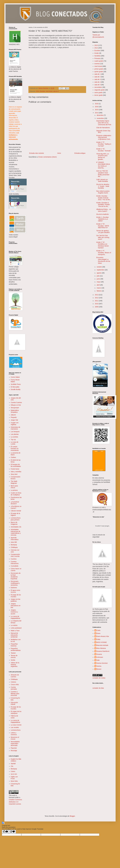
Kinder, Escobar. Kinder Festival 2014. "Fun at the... (104, 198)
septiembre (101, 270)
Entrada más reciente (36, 153)
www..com (99, 451)
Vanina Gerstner (102, 663)
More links (14, 781)
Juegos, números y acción (14, 612)
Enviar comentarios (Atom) (48, 157)
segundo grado (100, 90)
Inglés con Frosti (14, 778)
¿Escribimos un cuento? (16, 507)
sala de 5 (98, 85)
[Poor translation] (12, 832)
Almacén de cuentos (15, 676)
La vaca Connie (16, 725)
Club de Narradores (103, 128)
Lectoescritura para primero (16, 519)
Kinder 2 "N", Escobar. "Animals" (104, 150)
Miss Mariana (101, 648)
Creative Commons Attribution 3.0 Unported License (15, 802)
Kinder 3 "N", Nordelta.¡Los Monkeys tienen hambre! (103, 245)
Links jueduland (16, 628)
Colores (13, 682)
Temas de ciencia (14, 656)
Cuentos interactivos (15, 563)
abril (98, 285)
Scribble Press (16, 384)
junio (98, 279)
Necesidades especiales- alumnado (15, 744)
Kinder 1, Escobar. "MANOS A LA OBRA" (103, 219)
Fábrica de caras (14, 717)
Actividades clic (16, 527)
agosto (99, 273)
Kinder (97, 53)
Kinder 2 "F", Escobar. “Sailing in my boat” (104, 144)
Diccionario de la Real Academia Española (16, 576)
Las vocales (15, 727)
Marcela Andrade (102, 645)
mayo (99, 282)
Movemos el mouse (15, 738)
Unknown (100, 657)
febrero (99, 291)
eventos (97, 64)
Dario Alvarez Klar (103, 636)
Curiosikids (15, 566)
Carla (98, 630)
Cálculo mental (16, 511)
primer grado (99, 69)
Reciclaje (14, 751)
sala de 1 (98, 74)
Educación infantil (14, 703)
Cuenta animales (14, 688)
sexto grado (98, 93)
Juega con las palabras (16, 600)
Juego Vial (14, 420)
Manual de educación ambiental (14, 635)
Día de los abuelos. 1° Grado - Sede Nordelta (103, 186)
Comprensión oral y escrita (15, 555)
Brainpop (14, 545)
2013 (96, 45)
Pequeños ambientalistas (16, 649)
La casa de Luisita (15, 443)
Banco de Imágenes (14, 523)
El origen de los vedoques (16, 712)
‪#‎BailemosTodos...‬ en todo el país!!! (104, 210)
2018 (97, 104)
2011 (97, 301)
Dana (98, 633)
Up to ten (14, 774)
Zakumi (13, 415)
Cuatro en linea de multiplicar (16, 494)
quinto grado (99, 72)
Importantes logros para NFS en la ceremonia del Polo (104, 123)
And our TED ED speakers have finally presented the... (103, 174)
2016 (97, 107)
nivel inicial (49, 91)
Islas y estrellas (16, 472)
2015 (97, 110)
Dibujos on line (16, 405)
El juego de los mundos (16, 596)
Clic (12, 766)
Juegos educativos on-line (16, 606)
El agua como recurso (16, 591)
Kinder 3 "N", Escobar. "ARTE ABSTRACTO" (103, 226)
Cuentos (14, 559)
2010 (97, 304)
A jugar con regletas (15, 424)
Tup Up (13, 440)
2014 (38, 91)
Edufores (14, 588)
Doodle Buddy (16, 389)
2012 (97, 298)
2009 (97, 307)
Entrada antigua (80, 153)
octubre (99, 267)
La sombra (14, 437)
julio (98, 276)
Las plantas (15, 434)
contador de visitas (99, 678)
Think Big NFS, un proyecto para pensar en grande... (103, 157)
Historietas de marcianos (16, 428)
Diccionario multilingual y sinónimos (15, 583)
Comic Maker (15, 377)
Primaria (97, 58)
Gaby (98, 639)
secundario (98, 87)
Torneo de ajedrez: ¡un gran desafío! (103, 232)
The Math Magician (14, 482)
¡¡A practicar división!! (15, 503)
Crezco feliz (15, 685)
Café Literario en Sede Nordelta (102, 180)
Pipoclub (14, 748)
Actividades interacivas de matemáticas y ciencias (16, 532)
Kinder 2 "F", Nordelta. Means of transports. (104, 253)
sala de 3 (56, 91)
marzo (99, 288)
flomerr (99, 669)
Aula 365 (14, 542)
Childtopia (14, 547)
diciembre (100, 115)
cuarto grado (99, 61)
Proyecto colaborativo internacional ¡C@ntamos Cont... (104, 137)
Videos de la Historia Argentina (15, 665)
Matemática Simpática (15, 411)
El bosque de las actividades (16, 465)
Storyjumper (15, 408)
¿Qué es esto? (99, 470)
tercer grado (99, 95)
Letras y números (14, 734)
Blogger (72, 816)
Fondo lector (15, 469)
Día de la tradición (103, 214)
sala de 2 (98, 77)
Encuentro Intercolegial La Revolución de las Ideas (103, 260)
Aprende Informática (15, 539)
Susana (99, 654)
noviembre (100, 118)
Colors (13, 771)
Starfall (13, 764)
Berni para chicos (14, 487)
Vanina (99, 666)
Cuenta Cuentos (16, 402)
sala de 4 (98, 82)
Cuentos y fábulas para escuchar (15, 694)
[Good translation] (5, 832)
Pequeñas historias (14, 645)
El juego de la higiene (15, 514)
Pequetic (14, 417)
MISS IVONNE (102, 642)
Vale (98, 660)
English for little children (16, 760)
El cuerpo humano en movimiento (15, 448)
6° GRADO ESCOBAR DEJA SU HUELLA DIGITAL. (103, 165)
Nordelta (97, 56)
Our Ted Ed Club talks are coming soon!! (103, 237)
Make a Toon (15, 631)
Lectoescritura (16, 730)
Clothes (13, 457)
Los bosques (15, 432)
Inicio (59, 153)
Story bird (14, 474)
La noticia (14, 625)
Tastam (13, 653)
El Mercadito (15, 387)
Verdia (13, 660)
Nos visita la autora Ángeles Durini (103, 192)
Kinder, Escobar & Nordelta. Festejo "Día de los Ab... (103, 205)
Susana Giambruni (103, 651)
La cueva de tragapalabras (16, 617)
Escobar (42, 91)
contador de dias (98, 688)
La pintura (14, 490)
